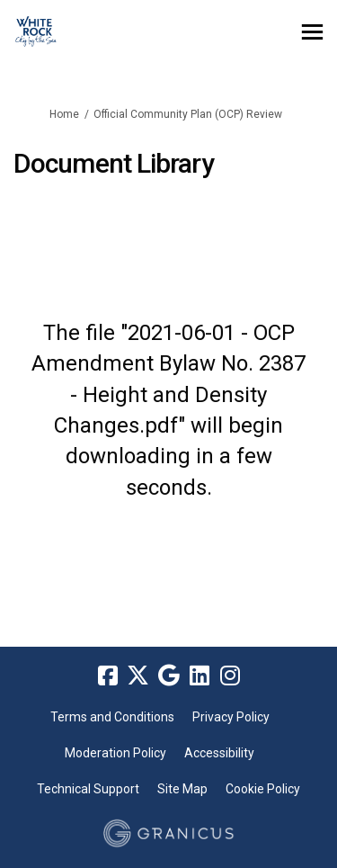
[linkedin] (200, 676)
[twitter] (138, 676)
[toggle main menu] (312, 32)
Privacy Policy (231, 717)
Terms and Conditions (112, 717)
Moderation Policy (115, 753)
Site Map (182, 789)
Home (64, 114)
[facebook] (108, 676)
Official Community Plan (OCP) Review (188, 114)
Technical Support (88, 789)
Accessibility (219, 753)
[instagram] (230, 676)
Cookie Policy (263, 789)
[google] (169, 676)
